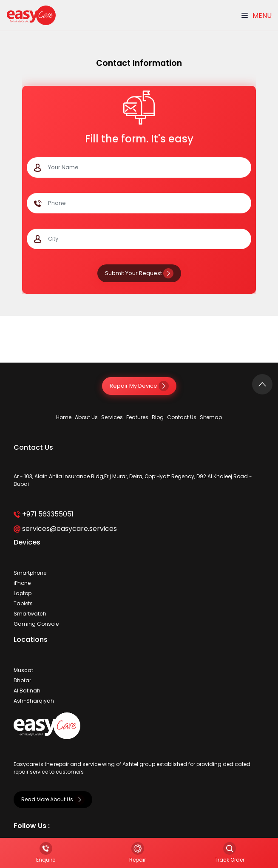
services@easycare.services (65, 529)
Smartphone (30, 573)
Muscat (23, 670)
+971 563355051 (44, 514)
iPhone (22, 583)
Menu (257, 16)
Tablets (23, 603)
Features (137, 417)
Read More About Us (53, 799)
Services (112, 417)
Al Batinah (27, 691)
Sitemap (211, 417)
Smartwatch (30, 614)
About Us (86, 417)
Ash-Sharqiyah (34, 701)
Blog (158, 417)
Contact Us (182, 417)
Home (64, 417)
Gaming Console (36, 624)
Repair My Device (139, 386)
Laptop (23, 593)
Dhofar (22, 680)
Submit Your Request (139, 273)
